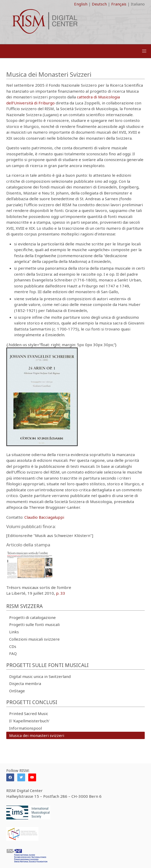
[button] (144, 51)
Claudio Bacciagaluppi (44, 517)
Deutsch (99, 4)
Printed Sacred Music (29, 713)
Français (119, 4)
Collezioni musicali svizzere (34, 639)
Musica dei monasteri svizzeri (37, 735)
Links (14, 632)
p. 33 (61, 593)
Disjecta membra (25, 683)
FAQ (13, 653)
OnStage (17, 691)
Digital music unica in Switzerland (40, 676)
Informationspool (26, 728)
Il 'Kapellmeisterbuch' (29, 721)
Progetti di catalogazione (32, 617)
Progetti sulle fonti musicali (34, 624)
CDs (13, 646)
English (81, 4)
